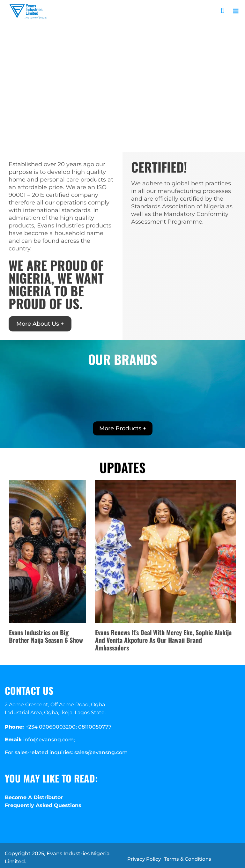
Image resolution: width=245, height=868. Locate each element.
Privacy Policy (144, 859)
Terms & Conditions (188, 859)
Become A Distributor (34, 797)
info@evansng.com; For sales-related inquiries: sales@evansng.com (66, 746)
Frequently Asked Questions (43, 805)
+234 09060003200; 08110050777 (58, 727)
